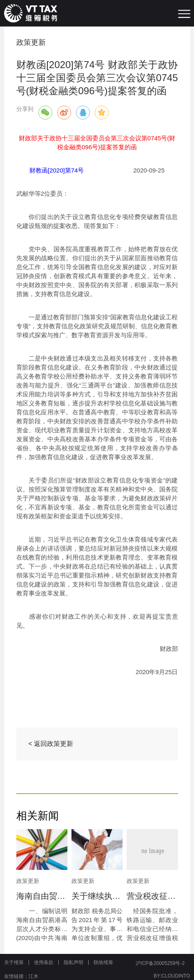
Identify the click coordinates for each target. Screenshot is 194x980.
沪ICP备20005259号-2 (160, 963)
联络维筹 (103, 962)
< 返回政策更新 (51, 744)
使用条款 (44, 962)
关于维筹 (14, 962)
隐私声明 (74, 962)
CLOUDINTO (176, 976)
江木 (33, 976)
